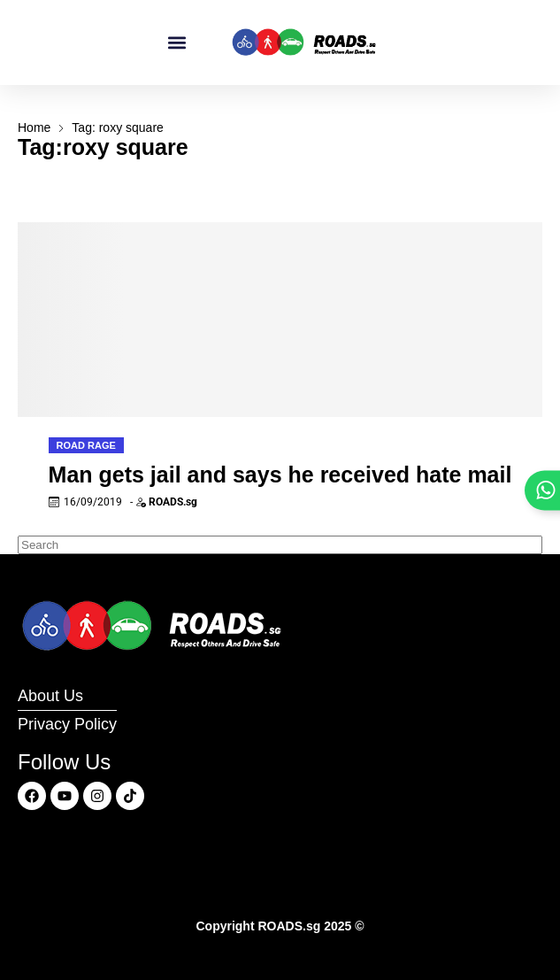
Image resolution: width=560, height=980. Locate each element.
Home (34, 127)
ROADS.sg (173, 502)
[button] (176, 43)
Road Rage (86, 445)
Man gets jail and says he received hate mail (280, 475)
